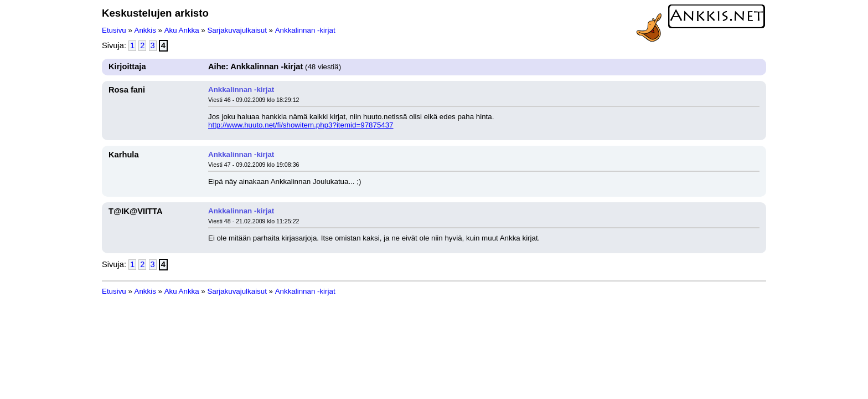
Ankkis (145, 30)
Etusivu (114, 30)
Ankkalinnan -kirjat (305, 30)
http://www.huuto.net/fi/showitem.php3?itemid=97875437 (301, 125)
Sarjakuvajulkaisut (237, 30)
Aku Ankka (182, 30)
